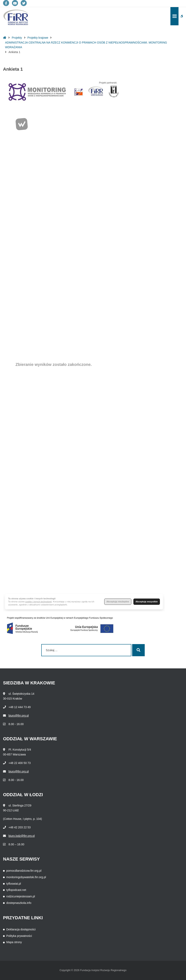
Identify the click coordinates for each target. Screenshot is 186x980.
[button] (182, 16)
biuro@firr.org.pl (19, 716)
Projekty (17, 38)
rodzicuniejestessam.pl (21, 896)
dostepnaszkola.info (19, 903)
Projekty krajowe (38, 38)
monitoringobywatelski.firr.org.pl (26, 877)
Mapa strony (14, 942)
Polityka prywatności (19, 936)
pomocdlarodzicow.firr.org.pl (24, 871)
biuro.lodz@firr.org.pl (22, 836)
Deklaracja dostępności (21, 929)
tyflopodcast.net (16, 890)
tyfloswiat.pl (14, 884)
